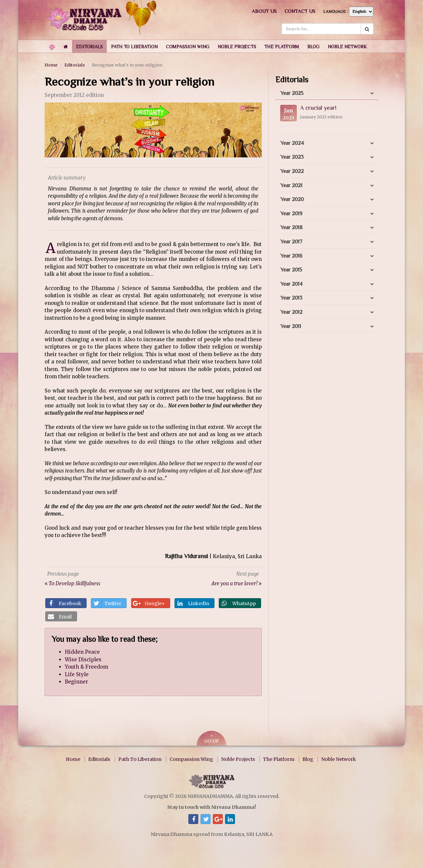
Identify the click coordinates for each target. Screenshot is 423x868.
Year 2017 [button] (291, 242)
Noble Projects (238, 759)
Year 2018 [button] (291, 227)
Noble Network (339, 759)
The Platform (279, 759)
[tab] (327, 94)
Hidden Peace (82, 652)
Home (51, 65)
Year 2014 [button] (291, 284)
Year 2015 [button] (291, 270)
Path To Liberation (140, 759)
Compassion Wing (191, 759)
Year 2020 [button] (292, 199)
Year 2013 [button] (291, 298)
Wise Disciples (83, 660)
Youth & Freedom (86, 667)
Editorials (75, 65)
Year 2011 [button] (291, 326)
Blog (308, 759)
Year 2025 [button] (292, 93)
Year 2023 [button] (292, 157)
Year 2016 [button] (291, 256)
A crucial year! (318, 108)
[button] (89, 46)
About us (264, 11)
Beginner (76, 682)
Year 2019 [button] (291, 214)
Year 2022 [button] (292, 171)
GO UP (211, 739)
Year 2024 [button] (292, 143)
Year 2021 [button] (291, 186)
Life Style (77, 674)
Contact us (300, 11)
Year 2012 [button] (291, 312)
